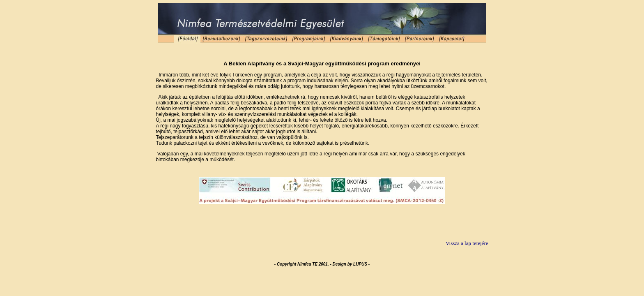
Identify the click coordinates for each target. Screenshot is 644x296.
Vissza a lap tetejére (467, 243)
